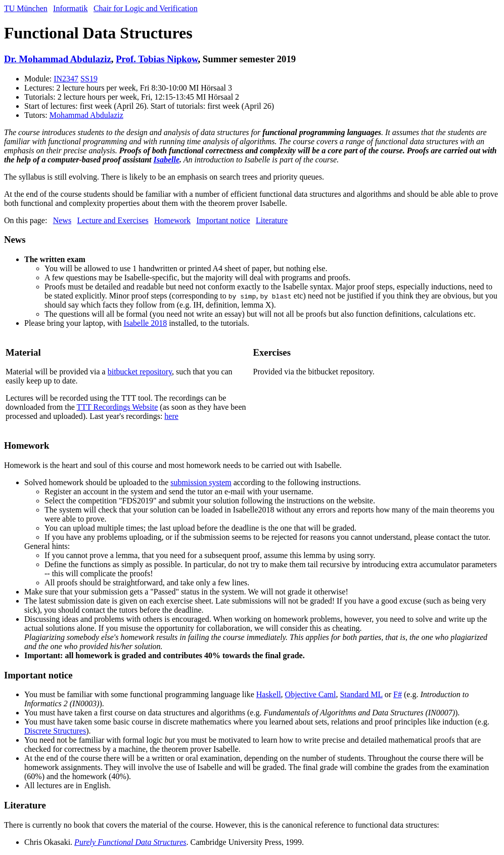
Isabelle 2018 (145, 323)
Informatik (70, 8)
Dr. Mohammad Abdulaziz (58, 59)
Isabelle (167, 160)
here (171, 416)
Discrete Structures (55, 731)
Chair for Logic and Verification (146, 8)
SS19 (89, 79)
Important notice (223, 220)
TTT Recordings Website (118, 407)
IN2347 (66, 79)
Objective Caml (311, 694)
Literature (272, 220)
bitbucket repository (140, 372)
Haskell (269, 694)
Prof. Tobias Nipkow (157, 59)
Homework (172, 220)
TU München (26, 8)
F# (398, 694)
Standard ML (361, 694)
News (62, 220)
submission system (201, 482)
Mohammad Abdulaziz (86, 115)
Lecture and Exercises (112, 220)
